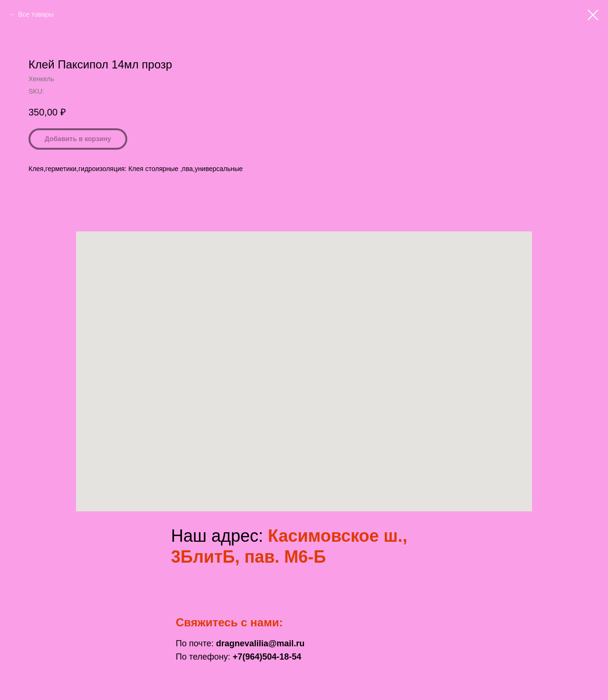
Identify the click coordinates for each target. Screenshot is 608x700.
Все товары (36, 14)
